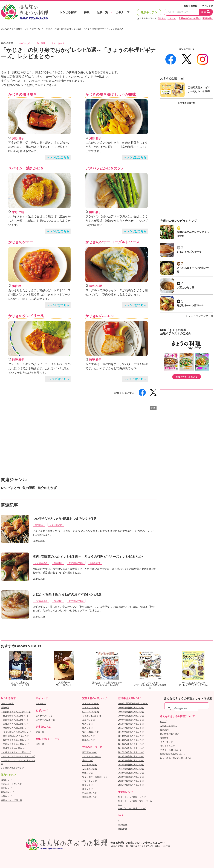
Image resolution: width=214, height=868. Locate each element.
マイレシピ (207, 6)
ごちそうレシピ (90, 769)
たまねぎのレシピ (91, 704)
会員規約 (164, 730)
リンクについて (167, 746)
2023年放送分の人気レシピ (131, 777)
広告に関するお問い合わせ (173, 754)
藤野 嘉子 (95, 212)
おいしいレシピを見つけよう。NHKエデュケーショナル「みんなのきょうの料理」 (25, 12)
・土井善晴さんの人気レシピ (15, 716)
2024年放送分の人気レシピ (131, 781)
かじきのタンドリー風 (26, 316)
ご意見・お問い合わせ (171, 750)
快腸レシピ (6, 796)
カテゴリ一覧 (7, 704)
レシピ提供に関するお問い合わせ (176, 758)
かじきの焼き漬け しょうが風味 (111, 94)
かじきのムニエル (100, 316)
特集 (87, 12)
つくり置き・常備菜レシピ (95, 777)
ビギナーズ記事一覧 (45, 720)
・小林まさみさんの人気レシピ (16, 752)
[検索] (186, 709)
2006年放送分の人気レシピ (131, 708)
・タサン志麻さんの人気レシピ (16, 732)
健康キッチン (149, 12)
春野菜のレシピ (90, 752)
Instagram (123, 829)
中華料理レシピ (90, 793)
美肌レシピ (6, 788)
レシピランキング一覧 (201, 316)
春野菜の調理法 (76, 563)
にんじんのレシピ (91, 712)
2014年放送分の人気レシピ (131, 740)
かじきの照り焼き (22, 94)
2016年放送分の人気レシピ (131, 748)
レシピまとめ (24, 43)
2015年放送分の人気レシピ (131, 744)
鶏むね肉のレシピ (91, 732)
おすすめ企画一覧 (187, 103)
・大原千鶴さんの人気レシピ (15, 720)
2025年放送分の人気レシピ (131, 785)
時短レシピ (88, 773)
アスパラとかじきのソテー (107, 168)
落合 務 (17, 286)
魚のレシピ (88, 728)
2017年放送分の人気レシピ (131, 752)
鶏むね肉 (162, 18)
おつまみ (39, 525)
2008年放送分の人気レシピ (131, 716)
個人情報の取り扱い (170, 734)
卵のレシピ (88, 724)
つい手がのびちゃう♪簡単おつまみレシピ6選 (65, 519)
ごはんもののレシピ (92, 756)
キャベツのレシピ (91, 708)
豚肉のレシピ (89, 740)
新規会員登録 (190, 6)
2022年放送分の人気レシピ (131, 773)
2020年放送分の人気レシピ (131, 765)
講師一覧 (5, 708)
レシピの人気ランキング (13, 768)
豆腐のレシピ (89, 720)
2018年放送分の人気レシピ (131, 756)
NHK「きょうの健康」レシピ (132, 809)
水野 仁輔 (18, 212)
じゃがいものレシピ (92, 716)
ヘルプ (163, 722)
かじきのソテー (21, 242)
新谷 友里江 (97, 286)
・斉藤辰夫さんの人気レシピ (15, 724)
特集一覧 (40, 744)
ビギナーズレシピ (44, 716)
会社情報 (164, 738)
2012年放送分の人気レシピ (131, 732)
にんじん (172, 18)
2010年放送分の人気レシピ (131, 724)
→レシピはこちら (58, 157)
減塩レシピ (6, 780)
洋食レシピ (88, 789)
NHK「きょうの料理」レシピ (132, 797)
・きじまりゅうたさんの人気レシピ (18, 756)
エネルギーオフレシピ (11, 784)
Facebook (123, 825)
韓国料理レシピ (90, 797)
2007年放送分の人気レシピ (131, 712)
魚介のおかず (58, 43)
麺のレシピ (88, 761)
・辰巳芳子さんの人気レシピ (15, 740)
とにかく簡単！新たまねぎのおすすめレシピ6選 (67, 594)
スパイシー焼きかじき (26, 168)
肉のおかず (95, 563)
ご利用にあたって (169, 726)
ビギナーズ (122, 12)
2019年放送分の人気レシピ (131, 761)
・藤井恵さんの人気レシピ (14, 748)
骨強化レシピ (7, 792)
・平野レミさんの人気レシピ (15, 744)
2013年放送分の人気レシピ (131, 736)
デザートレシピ (90, 781)
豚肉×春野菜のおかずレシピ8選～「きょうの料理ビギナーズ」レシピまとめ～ (89, 557)
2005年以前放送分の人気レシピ (133, 704)
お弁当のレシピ (90, 765)
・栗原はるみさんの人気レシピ (16, 712)
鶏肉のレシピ (89, 736)
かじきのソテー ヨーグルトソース (112, 242)
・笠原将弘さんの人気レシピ (15, 728)
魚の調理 (41, 43)
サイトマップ (166, 742)
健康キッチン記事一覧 (11, 800)
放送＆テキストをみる (187, 377)
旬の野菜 (58, 563)
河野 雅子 (18, 138)
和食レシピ (88, 785)
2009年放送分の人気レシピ (131, 720)
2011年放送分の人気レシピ (131, 728)
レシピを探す (68, 12)
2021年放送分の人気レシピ (131, 769)
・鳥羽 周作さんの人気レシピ (15, 736)
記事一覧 (102, 12)
